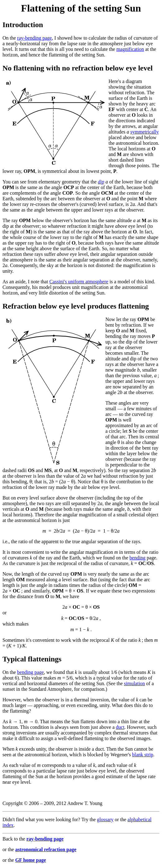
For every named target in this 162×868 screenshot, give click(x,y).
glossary (105, 819)
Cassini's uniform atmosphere (79, 282)
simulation (135, 683)
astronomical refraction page (46, 849)
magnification (130, 49)
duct (120, 727)
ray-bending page (35, 38)
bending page (30, 672)
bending (137, 558)
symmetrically (145, 132)
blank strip (143, 755)
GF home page (31, 860)
